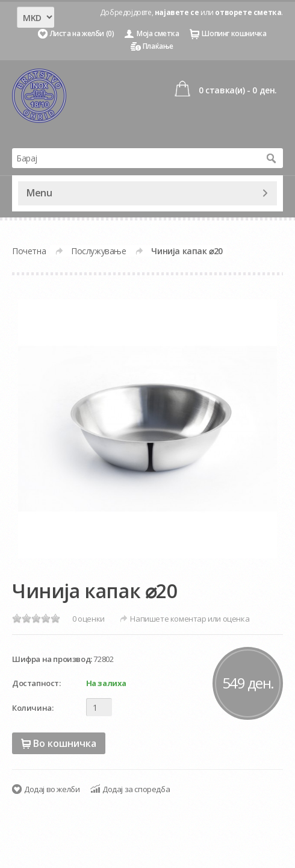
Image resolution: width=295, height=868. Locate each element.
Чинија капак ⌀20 (187, 251)
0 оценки (88, 619)
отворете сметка (248, 12)
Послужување (99, 251)
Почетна (29, 251)
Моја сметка (158, 33)
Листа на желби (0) (82, 33)
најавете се (177, 12)
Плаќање (158, 46)
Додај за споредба (136, 789)
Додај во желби (52, 789)
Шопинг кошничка (234, 33)
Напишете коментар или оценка (190, 619)
